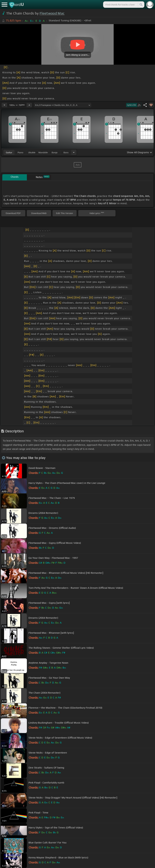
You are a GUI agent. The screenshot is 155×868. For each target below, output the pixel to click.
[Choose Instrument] (74, 152)
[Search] (141, 5)
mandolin (43, 152)
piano (20, 152)
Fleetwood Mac (52, 13)
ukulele (32, 152)
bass (66, 152)
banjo (55, 152)
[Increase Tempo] (29, 105)
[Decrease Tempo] (4, 105)
